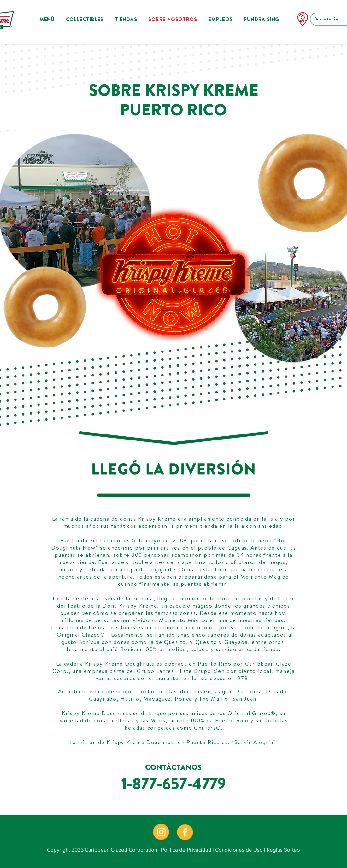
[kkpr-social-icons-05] (185, 832)
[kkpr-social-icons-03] (161, 832)
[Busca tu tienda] (329, 19)
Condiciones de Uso (239, 850)
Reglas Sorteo (283, 850)
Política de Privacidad (186, 850)
